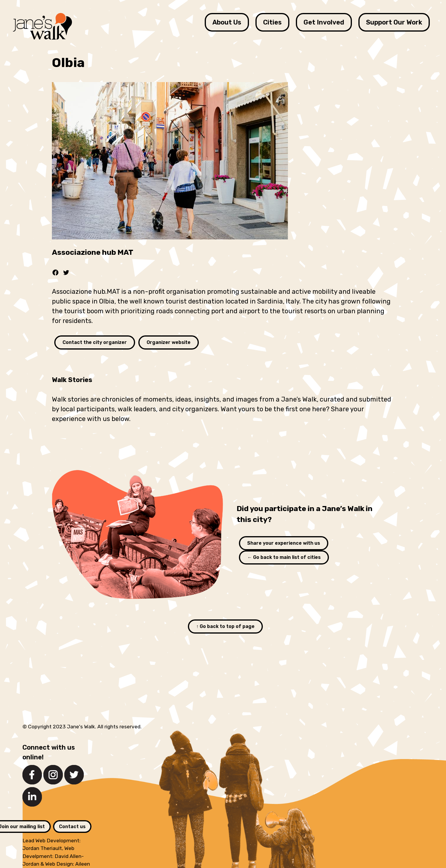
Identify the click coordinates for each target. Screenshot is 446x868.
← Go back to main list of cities (284, 557)
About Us (227, 22)
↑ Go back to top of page (225, 626)
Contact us (72, 827)
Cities (272, 22)
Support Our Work (394, 22)
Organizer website (169, 342)
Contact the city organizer (95, 342)
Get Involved (324, 22)
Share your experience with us (284, 543)
